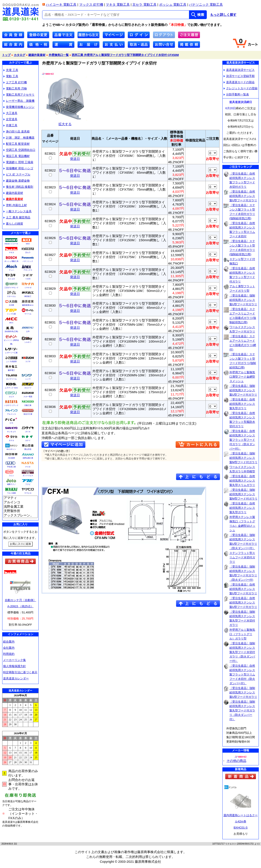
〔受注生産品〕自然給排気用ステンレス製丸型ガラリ (242, 404)
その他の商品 (236, 761)
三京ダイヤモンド (11, 288)
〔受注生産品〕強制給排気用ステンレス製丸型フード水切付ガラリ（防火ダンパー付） (242, 652)
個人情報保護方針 (14, 666)
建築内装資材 (13, 193)
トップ (6, 55)
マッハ (11, 270)
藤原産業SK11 (28, 305)
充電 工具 (11, 70)
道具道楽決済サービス (239, 70)
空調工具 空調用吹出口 (19, 150)
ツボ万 (28, 279)
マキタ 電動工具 (118, 4)
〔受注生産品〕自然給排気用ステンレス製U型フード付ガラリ (243, 196)
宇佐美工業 (11, 467)
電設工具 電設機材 (17, 156)
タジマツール (11, 379)
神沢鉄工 (28, 296)
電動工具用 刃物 (15, 88)
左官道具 (10, 119)
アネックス (28, 270)
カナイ (28, 440)
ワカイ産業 (11, 493)
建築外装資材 (37, 55)
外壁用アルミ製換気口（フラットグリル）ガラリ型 (242, 634)
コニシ (11, 476)
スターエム (11, 296)
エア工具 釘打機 (15, 82)
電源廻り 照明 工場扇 (18, 162)
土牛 (28, 331)
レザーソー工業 (11, 353)
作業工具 (10, 125)
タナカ (11, 440)
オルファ (28, 388)
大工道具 (10, 113)
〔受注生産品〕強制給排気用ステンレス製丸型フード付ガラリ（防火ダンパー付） (242, 710)
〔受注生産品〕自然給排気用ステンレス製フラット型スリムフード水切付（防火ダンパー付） (242, 674)
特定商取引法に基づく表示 (20, 672)
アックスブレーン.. (20, 516)
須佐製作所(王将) (11, 331)
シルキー (28, 342)
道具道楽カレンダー (16, 678)
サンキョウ (11, 432)
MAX (28, 244)
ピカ (11, 423)
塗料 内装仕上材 (15, 205)
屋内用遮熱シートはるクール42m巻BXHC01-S (241, 821)
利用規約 (9, 654)
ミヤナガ (28, 288)
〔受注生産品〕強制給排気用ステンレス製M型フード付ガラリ (243, 458)
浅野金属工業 (28, 458)
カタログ (20, 55)
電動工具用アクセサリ (19, 95)
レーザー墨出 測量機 (19, 101)
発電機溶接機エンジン (19, 107)
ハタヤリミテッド (11, 405)
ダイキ (28, 432)
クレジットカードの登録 (241, 88)
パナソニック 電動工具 (206, 4)
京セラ (28, 253)
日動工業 (28, 405)
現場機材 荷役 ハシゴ (18, 168)
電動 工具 (11, 76)
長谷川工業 (28, 414)
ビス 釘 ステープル (17, 174)
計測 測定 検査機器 (19, 138)
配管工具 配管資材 (17, 144)
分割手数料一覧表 (236, 94)
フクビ (28, 484)
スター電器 (28, 397)
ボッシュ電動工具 (11, 261)
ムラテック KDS (11, 388)
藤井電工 (11, 370)
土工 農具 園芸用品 (17, 217)
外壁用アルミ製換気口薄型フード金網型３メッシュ (242, 377)
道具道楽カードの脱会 (239, 82)
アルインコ (11, 414)
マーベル (28, 314)
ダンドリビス (28, 476)
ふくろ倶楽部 (11, 362)
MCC (11, 323)
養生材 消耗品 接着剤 (18, 187)
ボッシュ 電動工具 (173, 4)
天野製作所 (20, 511)
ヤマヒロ (28, 493)
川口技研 (11, 458)
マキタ (11, 253)
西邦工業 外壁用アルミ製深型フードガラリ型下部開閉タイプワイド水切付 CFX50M (125, 55)
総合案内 (9, 642)
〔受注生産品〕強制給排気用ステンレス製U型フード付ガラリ (243, 300)
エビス (11, 397)
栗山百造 (28, 449)
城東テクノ (11, 484)
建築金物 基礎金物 (17, 181)
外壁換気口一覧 (59, 55)
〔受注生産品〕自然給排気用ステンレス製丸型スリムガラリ (242, 481)
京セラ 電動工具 (144, 4)
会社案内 (9, 648)
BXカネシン (11, 449)
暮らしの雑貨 (13, 224)
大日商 (11, 305)
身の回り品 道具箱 (17, 131)
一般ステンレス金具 (18, 211)
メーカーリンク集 (14, 660)
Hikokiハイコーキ (11, 244)
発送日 (75, 157)
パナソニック (28, 261)
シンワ (28, 379)
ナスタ (28, 467)
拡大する (65, 122)
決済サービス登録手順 (239, 76)
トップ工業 (11, 314)
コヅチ (28, 362)
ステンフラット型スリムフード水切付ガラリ (242, 557)
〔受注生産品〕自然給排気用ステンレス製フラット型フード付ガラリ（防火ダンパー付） (242, 440)
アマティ (20, 498)
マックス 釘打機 (91, 4)
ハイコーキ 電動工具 (61, 4)
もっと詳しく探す (223, 15)
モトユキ (11, 279)
